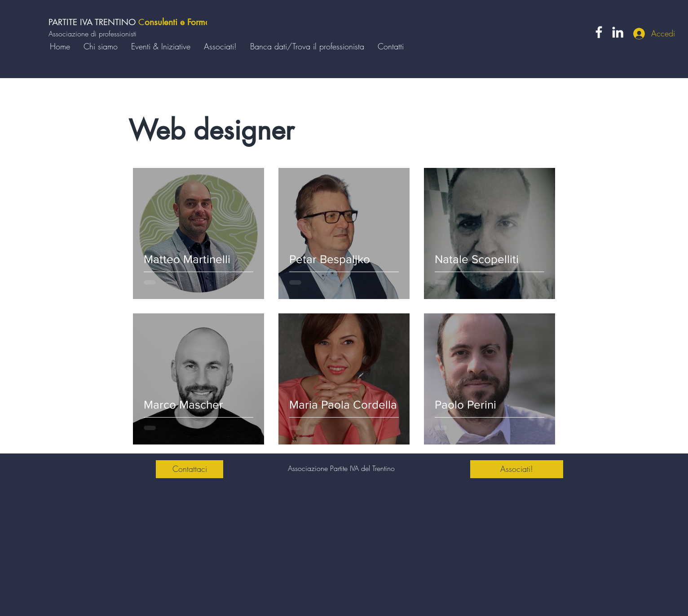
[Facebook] (599, 32)
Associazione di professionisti (93, 34)
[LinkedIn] (618, 32)
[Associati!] (517, 469)
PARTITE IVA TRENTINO (93, 22)
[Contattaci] (190, 469)
